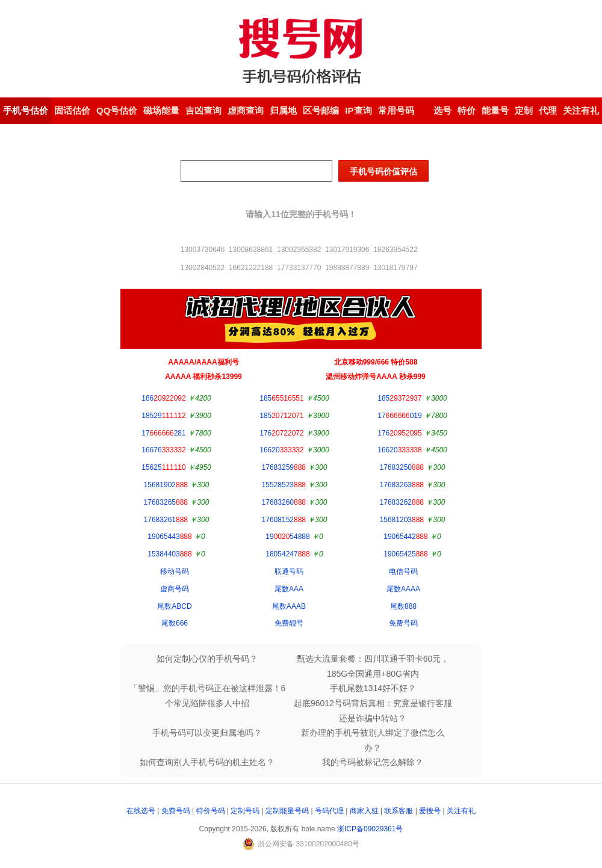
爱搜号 (430, 811)
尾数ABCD (174, 606)
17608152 (284, 520)
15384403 (169, 554)
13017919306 (347, 250)
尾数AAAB (289, 606)
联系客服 (399, 811)
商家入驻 (364, 811)
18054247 (287, 554)
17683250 (402, 467)
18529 (163, 416)
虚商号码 (175, 589)
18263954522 (395, 250)
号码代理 (329, 811)
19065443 (169, 537)
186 (163, 398)
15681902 (166, 485)
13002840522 (203, 268)
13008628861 (251, 250)
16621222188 (251, 268)
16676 (163, 450)
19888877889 (347, 268)
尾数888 (403, 606)
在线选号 (141, 811)
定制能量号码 (287, 811)
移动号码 (175, 571)
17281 (163, 433)
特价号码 (211, 811)
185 (281, 398)
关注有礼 (461, 811)
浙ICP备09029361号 (370, 829)
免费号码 (403, 623)
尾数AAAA (403, 589)
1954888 (287, 537)
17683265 (166, 502)
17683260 (284, 502)
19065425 (405, 554)
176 (281, 433)
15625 (163, 467)
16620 (281, 450)
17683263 (402, 485)
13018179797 (395, 268)
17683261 (166, 520)
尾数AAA (289, 589)
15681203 (402, 520)
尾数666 (175, 623)
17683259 (284, 467)
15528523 (284, 485)
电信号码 (403, 571)
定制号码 (245, 811)
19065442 (405, 537)
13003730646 (203, 250)
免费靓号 (289, 623)
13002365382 (299, 250)
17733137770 (299, 268)
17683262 (402, 502)
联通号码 (289, 571)
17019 (399, 416)
